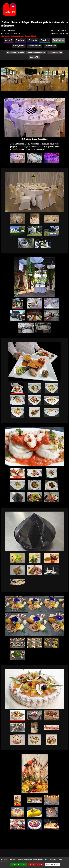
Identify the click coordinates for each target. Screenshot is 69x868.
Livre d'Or (34, 57)
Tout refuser (36, 864)
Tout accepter (18, 864)
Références (50, 46)
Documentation (55, 52)
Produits (33, 40)
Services (45, 40)
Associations (35, 46)
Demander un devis (15, 52)
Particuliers (58, 40)
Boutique (20, 40)
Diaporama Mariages (36, 52)
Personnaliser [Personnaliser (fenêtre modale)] (53, 864)
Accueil (9, 40)
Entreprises (19, 46)
